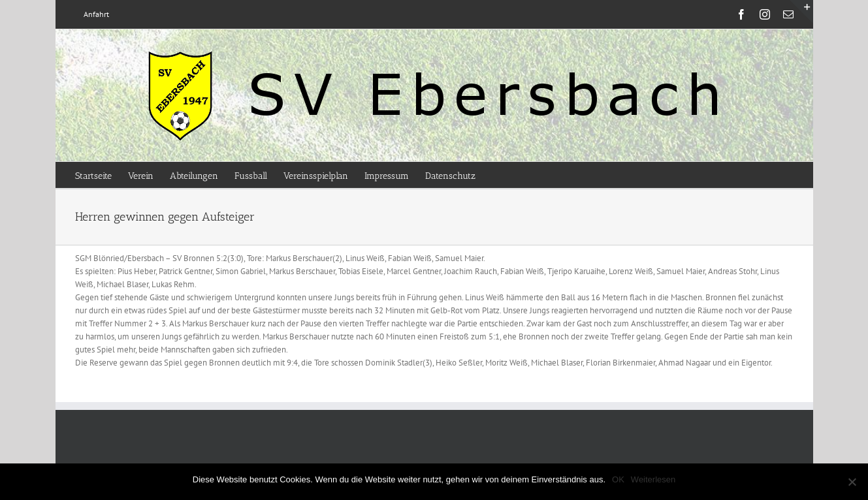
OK (618, 479)
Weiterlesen (653, 479)
